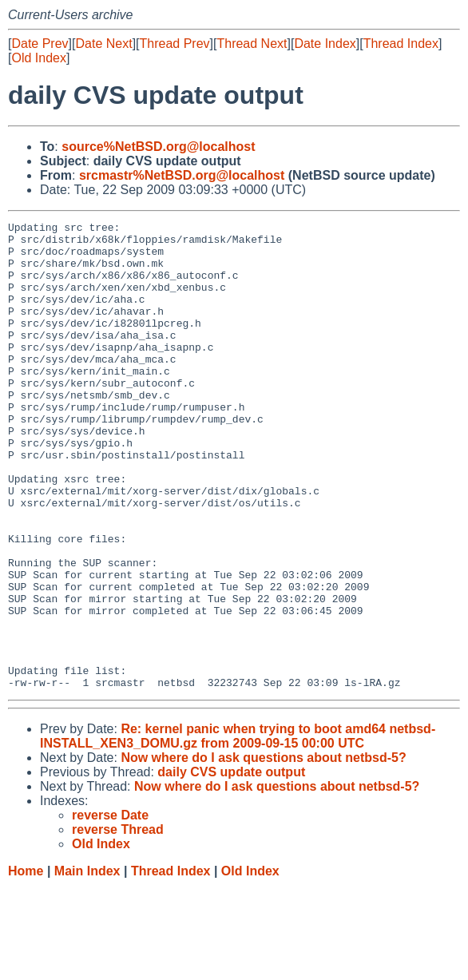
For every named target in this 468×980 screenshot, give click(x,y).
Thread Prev (175, 44)
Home (26, 964)
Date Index (325, 44)
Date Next (103, 44)
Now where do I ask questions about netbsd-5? (263, 851)
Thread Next (252, 44)
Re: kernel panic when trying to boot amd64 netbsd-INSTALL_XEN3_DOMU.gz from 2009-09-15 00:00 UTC (238, 829)
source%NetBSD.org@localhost (158, 147)
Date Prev (40, 44)
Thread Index (401, 44)
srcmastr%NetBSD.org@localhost (182, 175)
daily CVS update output (231, 865)
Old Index (38, 58)
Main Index (87, 964)
